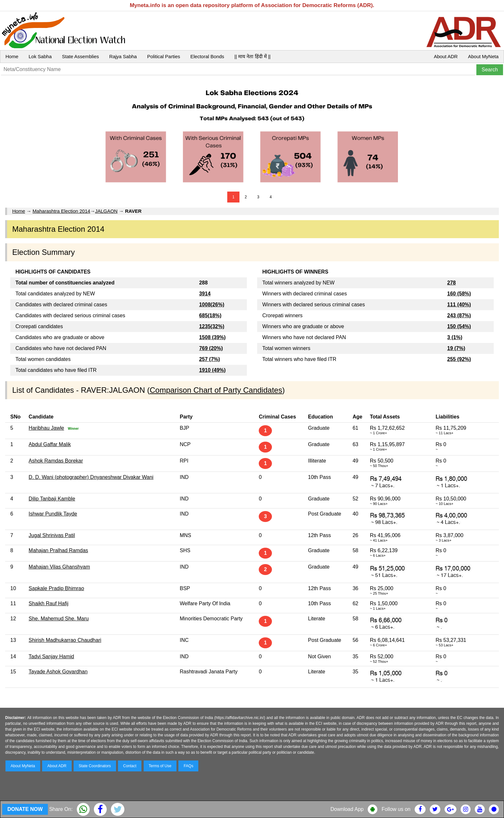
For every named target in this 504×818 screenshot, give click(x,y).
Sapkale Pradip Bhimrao (56, 588)
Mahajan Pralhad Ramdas (58, 550)
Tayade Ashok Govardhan (58, 672)
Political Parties (164, 56)
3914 (205, 294)
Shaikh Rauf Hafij (49, 603)
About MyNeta (483, 56)
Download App (347, 809)
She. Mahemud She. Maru (59, 619)
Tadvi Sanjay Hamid (51, 656)
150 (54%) (459, 326)
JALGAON (106, 211)
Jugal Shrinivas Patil (52, 535)
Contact (130, 766)
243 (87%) (459, 315)
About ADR (446, 56)
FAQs (188, 766)
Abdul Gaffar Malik (50, 444)
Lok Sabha (40, 56)
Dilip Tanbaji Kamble (52, 499)
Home (12, 56)
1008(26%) (212, 305)
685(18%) (210, 315)
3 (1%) (455, 337)
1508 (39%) (212, 337)
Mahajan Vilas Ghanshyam (59, 567)
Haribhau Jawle (46, 428)
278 (451, 283)
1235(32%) (212, 326)
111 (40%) (459, 305)
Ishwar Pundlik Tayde (53, 514)
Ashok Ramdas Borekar (56, 461)
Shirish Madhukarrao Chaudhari (65, 640)
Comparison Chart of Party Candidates (216, 390)
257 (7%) (209, 359)
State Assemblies (81, 56)
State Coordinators (95, 766)
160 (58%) (459, 294)
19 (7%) (456, 348)
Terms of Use (160, 766)
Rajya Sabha (123, 56)
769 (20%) (211, 348)
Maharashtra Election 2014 (61, 211)
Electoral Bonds (207, 56)
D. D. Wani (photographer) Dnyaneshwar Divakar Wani (91, 477)
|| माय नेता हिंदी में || (252, 56)
